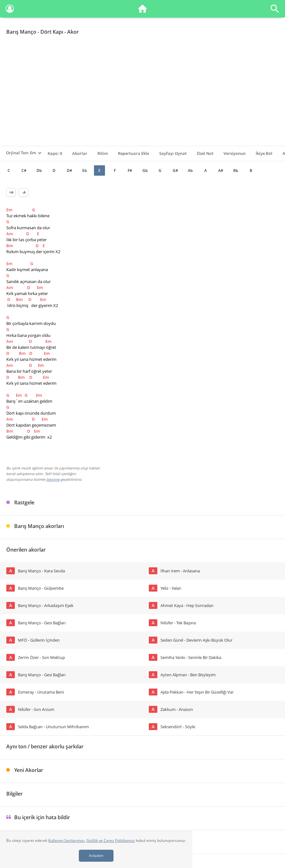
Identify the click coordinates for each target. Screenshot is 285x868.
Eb (84, 170)
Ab (190, 170)
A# (221, 170)
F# (130, 170)
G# (175, 170)
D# (70, 170)
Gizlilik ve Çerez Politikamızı (111, 840)
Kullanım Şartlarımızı (66, 840)
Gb (145, 170)
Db (39, 170)
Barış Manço (21, 32)
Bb (236, 170)
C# (24, 170)
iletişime (53, 479)
